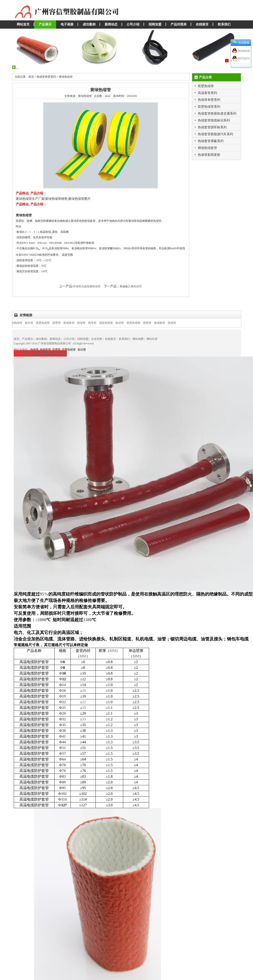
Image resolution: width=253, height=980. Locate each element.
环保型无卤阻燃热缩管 (87, 286)
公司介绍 (133, 24)
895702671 (243, 58)
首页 (16, 339)
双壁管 (63, 323)
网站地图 (138, 339)
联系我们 (224, 24)
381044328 (243, 51)
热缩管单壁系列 (209, 100)
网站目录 (152, 339)
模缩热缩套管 (207, 148)
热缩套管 (75, 323)
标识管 (35, 323)
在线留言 (202, 24)
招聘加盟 (83, 339)
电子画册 (67, 24)
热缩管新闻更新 (209, 155)
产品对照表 (179, 24)
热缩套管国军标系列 (212, 127)
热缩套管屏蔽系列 (211, 141)
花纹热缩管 (22, 323)
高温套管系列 (207, 93)
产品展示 (45, 24)
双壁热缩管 (206, 86)
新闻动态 (111, 24)
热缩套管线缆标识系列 (214, 120)
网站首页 (23, 24)
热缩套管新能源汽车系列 (215, 134)
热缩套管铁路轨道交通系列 (217, 114)
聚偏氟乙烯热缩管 (131, 286)
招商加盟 (155, 24)
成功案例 (89, 24)
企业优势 (97, 339)
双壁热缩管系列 (209, 107)
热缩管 (87, 323)
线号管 (98, 323)
